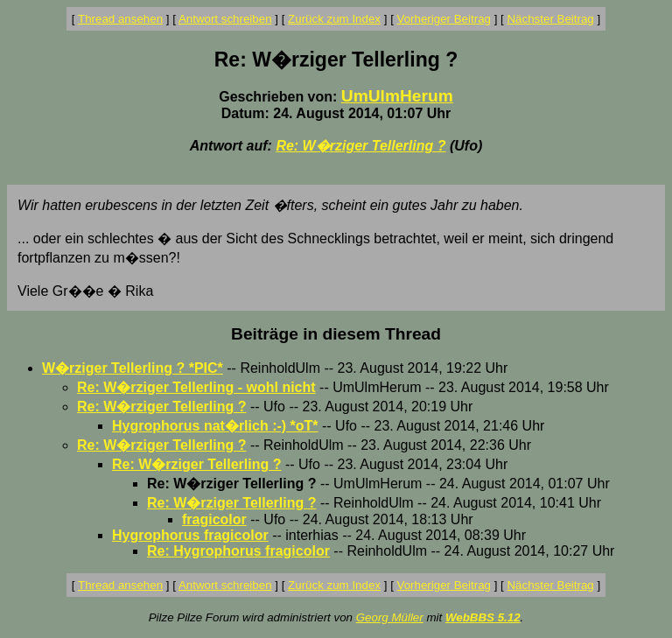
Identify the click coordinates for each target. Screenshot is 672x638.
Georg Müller (390, 617)
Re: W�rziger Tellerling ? (360, 146)
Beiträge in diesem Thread (336, 334)
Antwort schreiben (225, 19)
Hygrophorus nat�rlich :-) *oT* (215, 426)
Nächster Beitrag (550, 19)
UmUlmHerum (397, 96)
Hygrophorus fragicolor (190, 535)
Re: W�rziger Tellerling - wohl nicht (196, 387)
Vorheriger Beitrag (444, 19)
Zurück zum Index (334, 19)
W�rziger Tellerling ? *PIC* (133, 368)
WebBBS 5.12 (483, 617)
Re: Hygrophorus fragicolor (238, 551)
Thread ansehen (120, 19)
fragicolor (214, 519)
